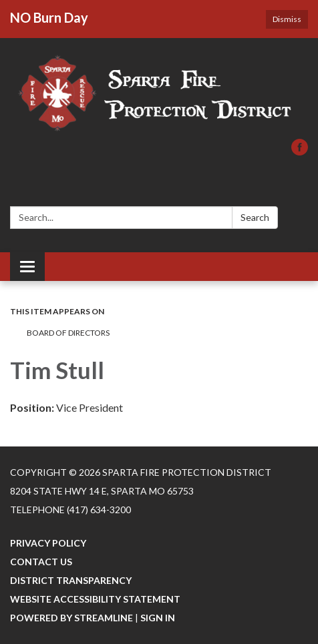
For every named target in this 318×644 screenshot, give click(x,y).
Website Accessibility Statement (95, 599)
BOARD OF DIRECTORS (68, 333)
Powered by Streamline (71, 618)
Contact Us (41, 562)
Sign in (158, 618)
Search (255, 217)
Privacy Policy (48, 543)
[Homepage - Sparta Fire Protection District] (159, 95)
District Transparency (71, 580)
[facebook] (300, 151)
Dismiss (287, 19)
